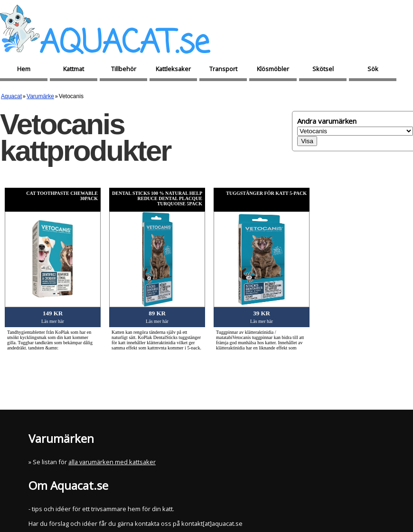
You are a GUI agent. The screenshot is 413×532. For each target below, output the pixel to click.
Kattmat (74, 69)
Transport (223, 69)
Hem (24, 69)
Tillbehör (124, 69)
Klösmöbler (273, 69)
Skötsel (323, 69)
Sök (373, 69)
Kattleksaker (173, 69)
